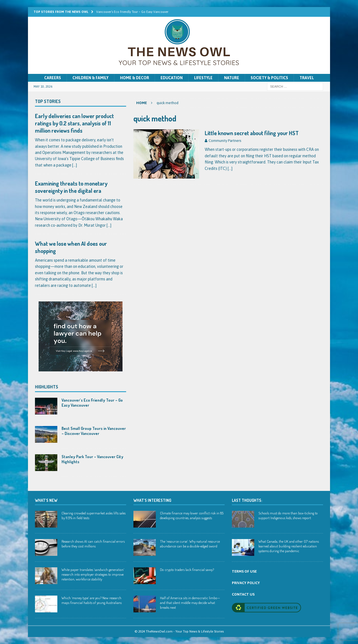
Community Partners (225, 141)
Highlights (47, 387)
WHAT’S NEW (46, 500)
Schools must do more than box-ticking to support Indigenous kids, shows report (288, 515)
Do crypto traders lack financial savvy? (187, 570)
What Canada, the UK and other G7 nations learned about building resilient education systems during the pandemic (289, 546)
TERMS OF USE (244, 571)
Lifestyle (203, 78)
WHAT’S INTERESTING (152, 500)
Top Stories (48, 101)
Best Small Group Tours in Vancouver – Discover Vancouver (94, 431)
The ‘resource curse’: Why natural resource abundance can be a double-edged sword (190, 544)
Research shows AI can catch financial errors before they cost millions (93, 544)
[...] (75, 165)
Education (172, 78)
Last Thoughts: (247, 500)
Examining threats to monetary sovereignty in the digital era (71, 187)
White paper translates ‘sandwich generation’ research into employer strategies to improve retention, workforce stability (93, 574)
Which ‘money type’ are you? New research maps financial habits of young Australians (92, 600)
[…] (230, 168)
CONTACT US (243, 594)
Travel (307, 78)
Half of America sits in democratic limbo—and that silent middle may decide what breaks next (190, 603)
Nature (232, 78)
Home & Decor (135, 78)
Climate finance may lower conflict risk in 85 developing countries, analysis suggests (192, 515)
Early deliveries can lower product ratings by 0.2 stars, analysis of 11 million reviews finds (74, 123)
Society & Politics (269, 78)
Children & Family (90, 78)
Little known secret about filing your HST (252, 133)
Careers (53, 78)
